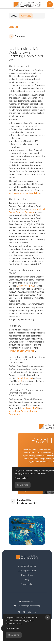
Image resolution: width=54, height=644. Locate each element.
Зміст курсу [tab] (26, 21)
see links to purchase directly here (25, 198)
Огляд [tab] (14, 21)
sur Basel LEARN (31, 413)
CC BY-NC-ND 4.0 (26, 291)
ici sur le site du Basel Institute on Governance (26, 416)
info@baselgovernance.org (29, 606)
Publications (27, 575)
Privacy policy (12, 628)
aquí (20, 386)
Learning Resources (27, 571)
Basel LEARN (28, 602)
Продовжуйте (14, 635)
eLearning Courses (27, 566)
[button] (11, 41)
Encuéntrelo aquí (25, 383)
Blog (27, 580)
